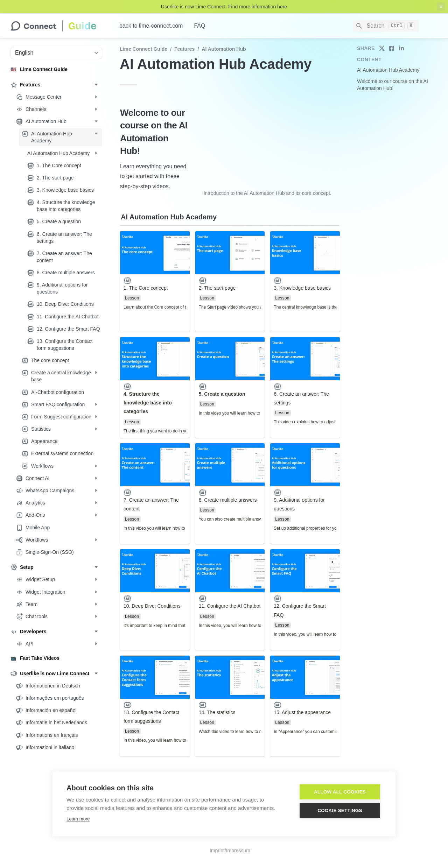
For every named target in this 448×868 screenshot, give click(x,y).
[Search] (386, 26)
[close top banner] (441, 7)
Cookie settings (340, 810)
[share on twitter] (382, 48)
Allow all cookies (340, 792)
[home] (59, 26)
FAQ (199, 26)
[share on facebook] (392, 48)
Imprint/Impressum (230, 851)
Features (184, 49)
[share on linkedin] (401, 48)
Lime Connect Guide (143, 49)
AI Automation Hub (224, 49)
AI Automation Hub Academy (388, 70)
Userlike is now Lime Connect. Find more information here (224, 7)
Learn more (78, 819)
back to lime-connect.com (151, 26)
